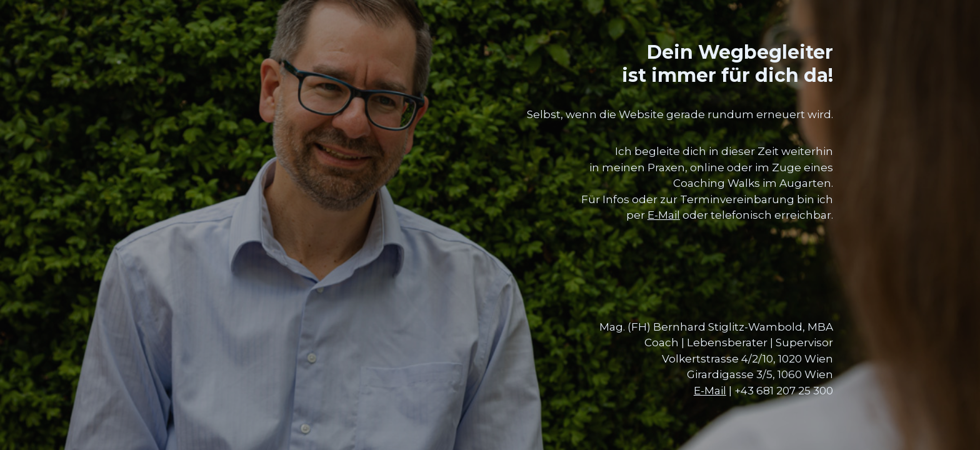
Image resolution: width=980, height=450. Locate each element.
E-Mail (664, 215)
